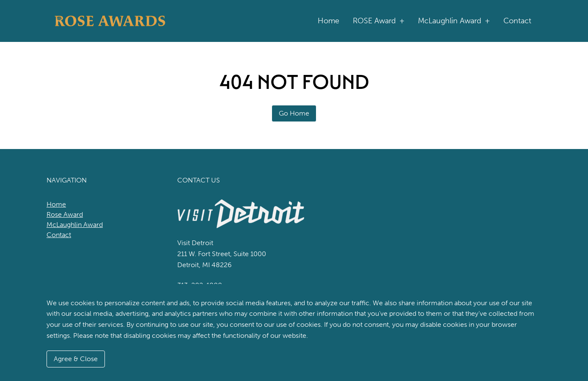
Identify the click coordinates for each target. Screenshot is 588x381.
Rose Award (65, 214)
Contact (517, 21)
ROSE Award (379, 21)
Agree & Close (76, 359)
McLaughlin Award (454, 21)
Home (328, 21)
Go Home (294, 113)
